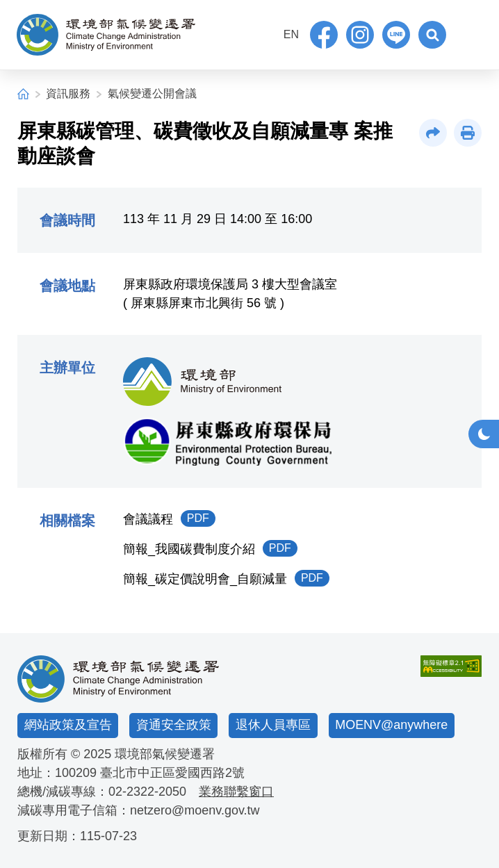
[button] (432, 35)
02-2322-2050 (147, 792)
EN (291, 34)
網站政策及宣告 (68, 725)
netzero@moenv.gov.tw (195, 810)
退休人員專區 (273, 725)
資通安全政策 (174, 725)
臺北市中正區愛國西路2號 (172, 773)
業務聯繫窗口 (236, 792)
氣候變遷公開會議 (152, 93)
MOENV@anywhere (391, 725)
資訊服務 (68, 93)
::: (267, 33)
